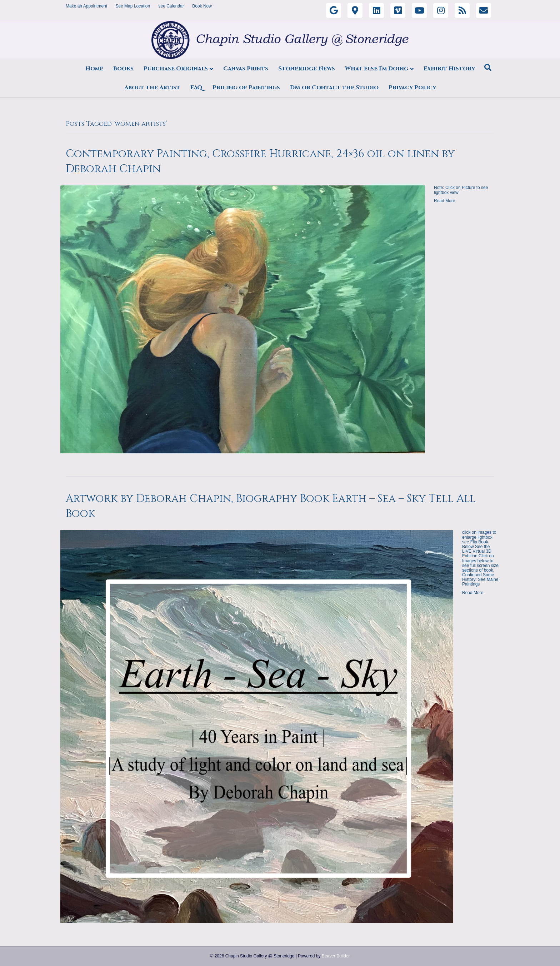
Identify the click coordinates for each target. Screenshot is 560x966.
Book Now (202, 6)
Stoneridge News (307, 69)
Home (94, 69)
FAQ (196, 88)
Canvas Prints (246, 69)
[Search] (488, 68)
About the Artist (152, 88)
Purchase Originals (176, 69)
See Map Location (133, 6)
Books (123, 69)
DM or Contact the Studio (334, 88)
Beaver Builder (336, 956)
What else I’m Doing (377, 69)
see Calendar (171, 6)
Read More (444, 201)
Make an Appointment (86, 6)
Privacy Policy (412, 88)
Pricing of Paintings (246, 88)
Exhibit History (449, 69)
